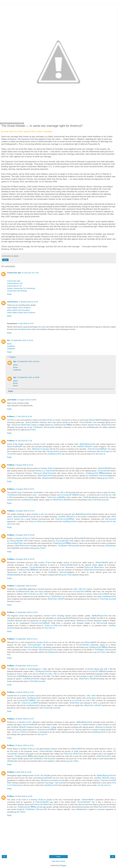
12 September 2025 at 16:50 (26, 612)
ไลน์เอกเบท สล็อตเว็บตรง (21, 425)
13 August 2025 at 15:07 (25, 489)
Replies (13, 357)
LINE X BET (64, 492)
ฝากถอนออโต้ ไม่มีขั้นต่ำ (70, 495)
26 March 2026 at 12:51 (24, 745)
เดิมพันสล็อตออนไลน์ (87, 444)
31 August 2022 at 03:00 (27, 400)
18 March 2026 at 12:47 (24, 719)
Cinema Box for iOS (15, 283)
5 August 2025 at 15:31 (24, 465)
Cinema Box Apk (14, 273)
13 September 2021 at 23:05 (28, 377)
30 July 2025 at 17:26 (24, 441)
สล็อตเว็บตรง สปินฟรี (61, 500)
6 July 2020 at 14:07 (26, 323)
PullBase (11, 416)
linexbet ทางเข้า (40, 444)
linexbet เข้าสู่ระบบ (48, 420)
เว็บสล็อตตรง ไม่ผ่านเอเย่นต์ (44, 427)
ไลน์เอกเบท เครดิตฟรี (55, 497)
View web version (58, 861)
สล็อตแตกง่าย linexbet (40, 449)
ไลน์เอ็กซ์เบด (88, 497)
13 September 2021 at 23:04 (28, 361)
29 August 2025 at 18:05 (25, 559)
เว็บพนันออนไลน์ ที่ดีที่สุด (63, 425)
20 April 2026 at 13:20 (24, 796)
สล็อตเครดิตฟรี (94, 420)
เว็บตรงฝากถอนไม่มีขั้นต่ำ (97, 449)
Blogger (63, 865)
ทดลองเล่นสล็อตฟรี (14, 447)
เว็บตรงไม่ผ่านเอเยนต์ (100, 500)
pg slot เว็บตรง (30, 430)
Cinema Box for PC (15, 286)
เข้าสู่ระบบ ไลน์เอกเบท (37, 521)
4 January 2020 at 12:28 (28, 302)
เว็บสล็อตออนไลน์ (14, 495)
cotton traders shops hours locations (21, 313)
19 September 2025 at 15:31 (26, 639)
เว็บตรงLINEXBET (32, 422)
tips (9, 340)
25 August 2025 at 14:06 (25, 535)
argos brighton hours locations (19, 308)
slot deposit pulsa (24, 329)
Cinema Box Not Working (17, 291)
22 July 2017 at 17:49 (30, 273)
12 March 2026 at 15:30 (24, 692)
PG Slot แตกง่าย (99, 454)
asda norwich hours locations (18, 310)
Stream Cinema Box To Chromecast (21, 288)
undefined (11, 346)
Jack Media (12, 400)
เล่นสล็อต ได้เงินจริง (84, 447)
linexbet (37, 492)
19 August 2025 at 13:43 (25, 511)
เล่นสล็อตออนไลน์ (54, 454)
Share (5, 260)
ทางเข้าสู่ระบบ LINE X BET (38, 594)
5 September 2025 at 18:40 (26, 586)
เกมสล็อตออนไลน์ (28, 500)
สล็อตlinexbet (94, 427)
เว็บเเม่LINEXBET (86, 422)
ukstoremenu (13, 302)
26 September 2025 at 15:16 (26, 666)
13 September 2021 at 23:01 (22, 340)
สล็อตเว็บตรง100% (109, 425)
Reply (9, 294)
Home (58, 857)
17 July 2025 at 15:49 (24, 416)
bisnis (9, 344)
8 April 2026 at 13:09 (23, 772)
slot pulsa (42, 327)
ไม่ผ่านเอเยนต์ (52, 451)
